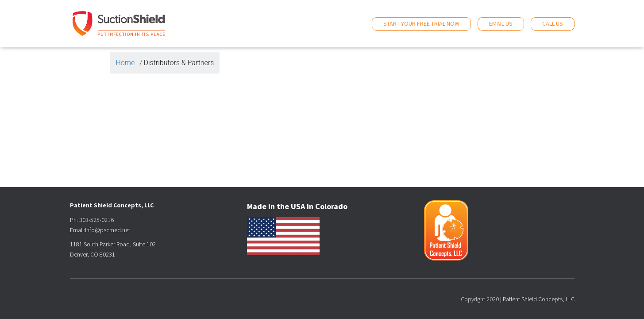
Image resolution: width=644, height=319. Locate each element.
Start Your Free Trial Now (421, 23)
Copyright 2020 (480, 299)
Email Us (501, 23)
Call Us (553, 23)
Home (125, 63)
